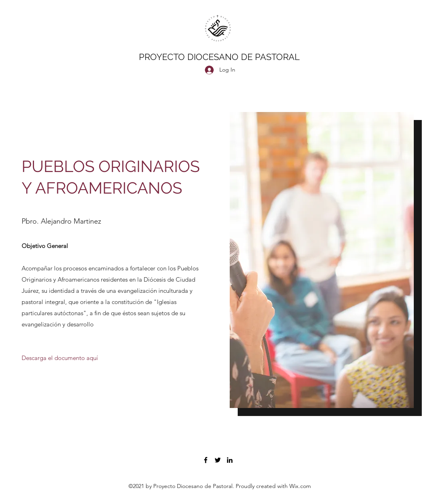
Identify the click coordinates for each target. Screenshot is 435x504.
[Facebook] (206, 460)
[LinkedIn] (230, 460)
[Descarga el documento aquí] (60, 358)
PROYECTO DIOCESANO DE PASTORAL (219, 57)
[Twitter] (218, 460)
